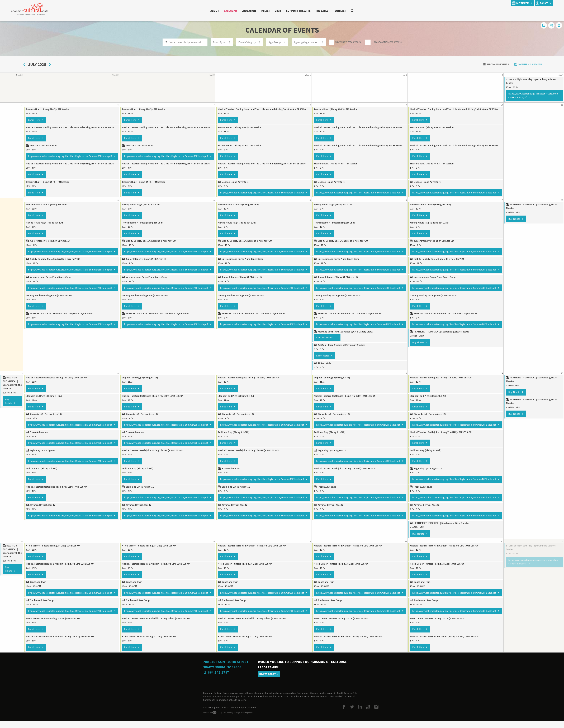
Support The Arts (300, 11)
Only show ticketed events (391, 42)
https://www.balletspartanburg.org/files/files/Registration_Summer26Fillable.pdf (67, 159)
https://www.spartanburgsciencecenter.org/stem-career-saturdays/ (534, 95)
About (207, 11)
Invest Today (269, 680)
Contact (348, 11)
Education (245, 11)
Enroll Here (31, 119)
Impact (264, 11)
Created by (208, 721)
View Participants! (325, 344)
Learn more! (322, 362)
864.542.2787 (219, 683)
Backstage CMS (249, 721)
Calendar (225, 11)
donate (543, 3)
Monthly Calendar (528, 64)
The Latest (327, 11)
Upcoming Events (492, 64)
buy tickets (520, 3)
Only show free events (350, 42)
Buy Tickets (418, 349)
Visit (278, 11)
